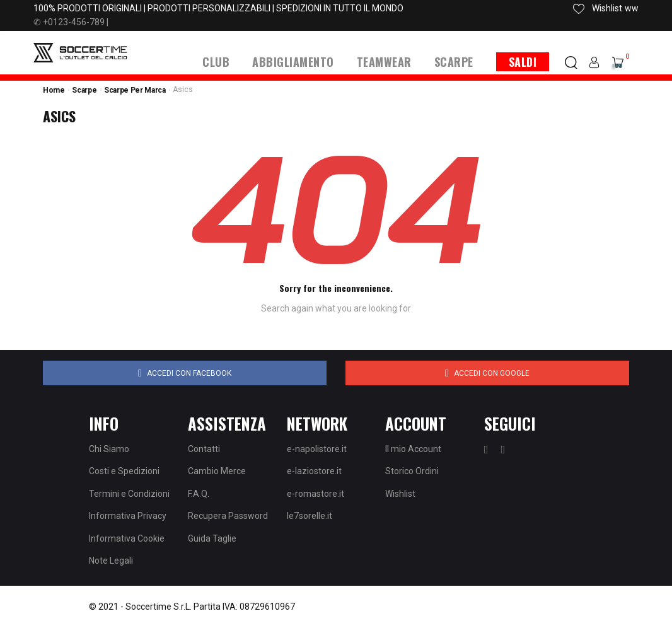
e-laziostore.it (314, 471)
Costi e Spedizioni (124, 471)
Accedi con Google (487, 373)
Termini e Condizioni (129, 494)
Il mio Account (413, 449)
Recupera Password (228, 516)
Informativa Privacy (128, 516)
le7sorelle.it (310, 516)
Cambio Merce (217, 471)
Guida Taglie (212, 538)
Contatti (204, 449)
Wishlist (400, 494)
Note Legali (111, 561)
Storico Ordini (412, 471)
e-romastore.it (316, 494)
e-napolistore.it (317, 449)
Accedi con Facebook (185, 373)
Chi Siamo (109, 449)
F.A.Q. (199, 494)
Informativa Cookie (127, 538)
